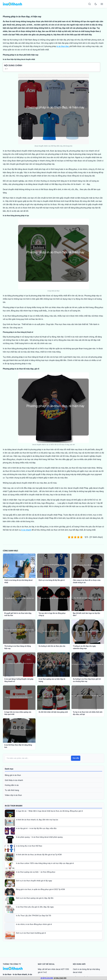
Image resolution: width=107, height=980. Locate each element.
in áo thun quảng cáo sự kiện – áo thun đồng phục (36, 872)
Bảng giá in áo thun (13, 775)
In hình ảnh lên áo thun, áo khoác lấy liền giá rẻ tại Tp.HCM (39, 855)
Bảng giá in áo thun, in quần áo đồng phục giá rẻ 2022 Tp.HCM (40, 889)
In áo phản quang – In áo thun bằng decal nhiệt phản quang (39, 837)
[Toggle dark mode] (96, 4)
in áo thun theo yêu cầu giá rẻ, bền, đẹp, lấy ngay (35, 907)
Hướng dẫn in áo (12, 785)
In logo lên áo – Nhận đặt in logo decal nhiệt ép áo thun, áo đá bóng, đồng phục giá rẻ (49, 811)
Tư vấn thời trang (12, 790)
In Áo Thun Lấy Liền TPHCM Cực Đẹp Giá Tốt (34, 916)
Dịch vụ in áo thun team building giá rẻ (31, 933)
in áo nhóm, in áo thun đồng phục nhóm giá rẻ (34, 924)
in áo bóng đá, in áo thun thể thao (29, 846)
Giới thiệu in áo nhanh (14, 780)
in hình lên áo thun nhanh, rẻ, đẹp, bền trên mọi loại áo (37, 820)
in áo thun (7, 974)
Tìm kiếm (76, 758)
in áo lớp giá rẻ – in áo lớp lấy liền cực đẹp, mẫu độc (36, 828)
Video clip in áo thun (13, 795)
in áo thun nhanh (20, 974)
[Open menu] (102, 4)
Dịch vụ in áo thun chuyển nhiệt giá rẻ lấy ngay (34, 881)
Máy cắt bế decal (46, 964)
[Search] (90, 4)
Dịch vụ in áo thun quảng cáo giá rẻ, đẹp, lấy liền (35, 898)
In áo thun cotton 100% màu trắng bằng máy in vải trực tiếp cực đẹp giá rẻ (45, 863)
